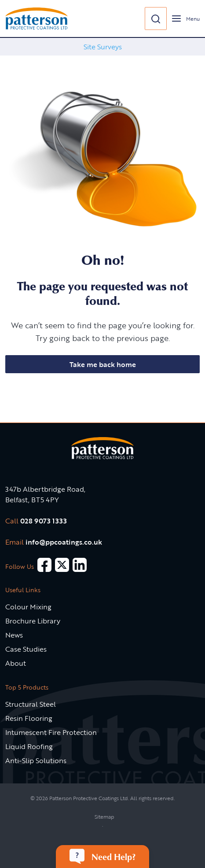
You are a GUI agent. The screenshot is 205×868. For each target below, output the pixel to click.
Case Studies (26, 649)
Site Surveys (103, 47)
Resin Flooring (29, 718)
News (14, 635)
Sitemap (104, 816)
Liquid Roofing (29, 746)
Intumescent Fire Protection (51, 732)
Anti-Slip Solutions (36, 760)
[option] (102, 47)
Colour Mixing (28, 607)
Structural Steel (31, 704)
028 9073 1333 (44, 521)
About (16, 663)
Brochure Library (33, 621)
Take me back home (103, 364)
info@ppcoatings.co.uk (64, 542)
